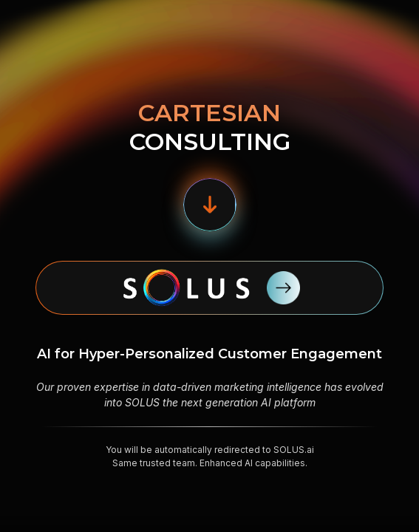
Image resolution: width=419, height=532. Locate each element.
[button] (210, 205)
